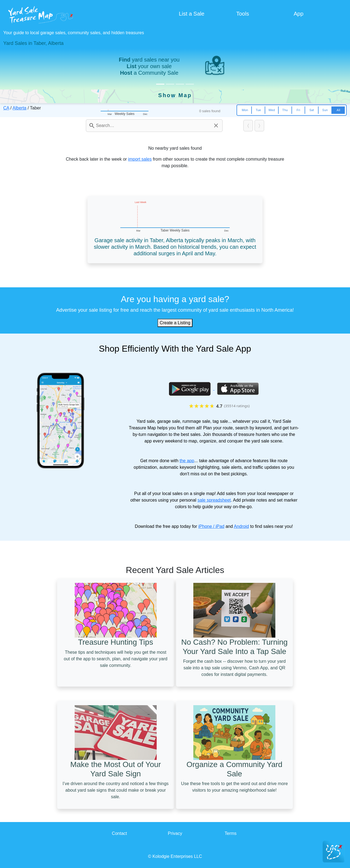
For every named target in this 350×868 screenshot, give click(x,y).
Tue (258, 110)
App (299, 14)
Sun (325, 110)
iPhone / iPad (211, 526)
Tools (243, 14)
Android (241, 526)
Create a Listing (175, 323)
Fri (298, 110)
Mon (245, 110)
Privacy (175, 833)
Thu (285, 110)
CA (6, 108)
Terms (231, 833)
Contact (119, 833)
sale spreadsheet (214, 500)
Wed (272, 110)
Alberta (20, 108)
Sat (312, 110)
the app (187, 461)
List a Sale (192, 14)
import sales (140, 159)
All (338, 110)
